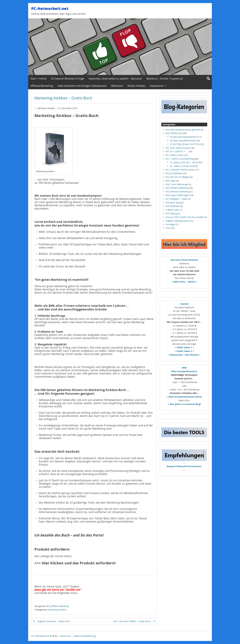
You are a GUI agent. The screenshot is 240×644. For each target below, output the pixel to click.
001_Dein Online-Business (178, 148)
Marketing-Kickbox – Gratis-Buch (63, 98)
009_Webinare (173, 206)
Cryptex (184, 304)
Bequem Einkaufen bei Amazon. (184, 466)
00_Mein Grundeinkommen (183, 141)
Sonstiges (170, 224)
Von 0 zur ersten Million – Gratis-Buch (132, 621)
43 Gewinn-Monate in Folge (67, 78)
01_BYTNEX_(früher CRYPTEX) (185, 144)
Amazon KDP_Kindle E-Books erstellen (185, 217)
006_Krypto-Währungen (177, 195)
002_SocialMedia (174, 173)
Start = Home (38, 78)
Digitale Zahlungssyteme (178, 221)
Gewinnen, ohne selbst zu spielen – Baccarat (115, 78)
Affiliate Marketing (42, 86)
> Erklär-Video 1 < (184, 347)
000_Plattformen (174, 133)
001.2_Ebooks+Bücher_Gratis (180, 170)
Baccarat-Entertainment (184, 260)
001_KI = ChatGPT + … (177, 151)
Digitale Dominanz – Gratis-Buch (54, 621)
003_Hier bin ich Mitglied (178, 177)
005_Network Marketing (177, 192)
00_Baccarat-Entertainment (183, 137)
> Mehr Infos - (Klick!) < (184, 282)
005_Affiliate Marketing (57, 606)
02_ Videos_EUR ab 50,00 (182, 166)
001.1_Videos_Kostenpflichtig (180, 159)
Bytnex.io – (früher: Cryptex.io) (165, 78)
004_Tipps (171, 181)
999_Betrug (171, 213)
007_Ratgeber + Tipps (176, 199)
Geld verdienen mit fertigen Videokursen (82, 86)
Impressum (157, 86)
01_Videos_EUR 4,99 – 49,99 (184, 162)
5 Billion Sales (172, 210)
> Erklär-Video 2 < (184, 351)
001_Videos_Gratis (175, 155)
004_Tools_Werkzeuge (177, 184)
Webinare (117, 86)
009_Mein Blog (173, 203)
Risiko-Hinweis (136, 86)
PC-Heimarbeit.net (50, 8)
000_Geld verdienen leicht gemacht (183, 130)
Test (168, 228)
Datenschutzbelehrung (84, 636)
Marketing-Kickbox (57, 610)
